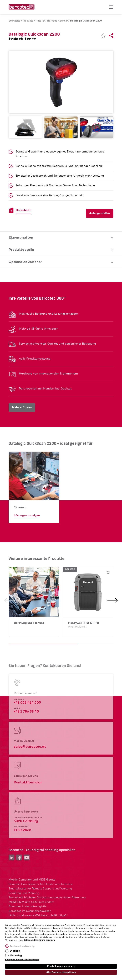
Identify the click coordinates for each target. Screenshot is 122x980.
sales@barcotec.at (30, 747)
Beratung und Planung (29, 623)
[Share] (111, 36)
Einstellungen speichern (61, 966)
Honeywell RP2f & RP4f (84, 625)
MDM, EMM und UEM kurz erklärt (31, 902)
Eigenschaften (61, 238)
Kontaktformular (28, 783)
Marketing (16, 956)
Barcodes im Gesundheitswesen (30, 911)
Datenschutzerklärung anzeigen (39, 940)
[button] (9, 622)
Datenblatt (23, 211)
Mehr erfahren (22, 407)
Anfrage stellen (100, 213)
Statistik (15, 951)
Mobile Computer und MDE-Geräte (32, 880)
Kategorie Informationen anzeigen (22, 960)
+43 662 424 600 (27, 703)
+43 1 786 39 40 (26, 712)
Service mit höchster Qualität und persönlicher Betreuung (47, 898)
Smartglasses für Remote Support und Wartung (40, 889)
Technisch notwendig (22, 946)
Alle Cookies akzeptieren (61, 972)
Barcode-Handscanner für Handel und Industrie (41, 884)
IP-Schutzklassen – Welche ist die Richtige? (38, 916)
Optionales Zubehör (61, 262)
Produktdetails (61, 250)
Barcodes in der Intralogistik (27, 907)
